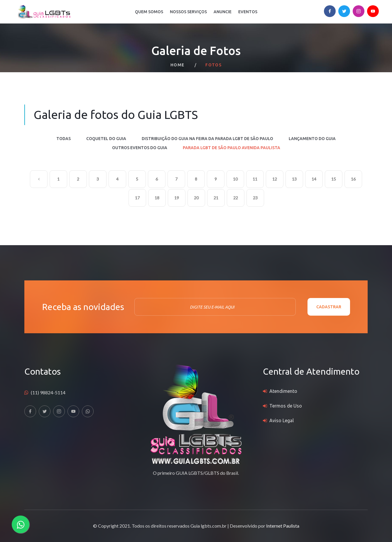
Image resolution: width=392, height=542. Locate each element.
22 (236, 198)
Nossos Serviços (188, 12)
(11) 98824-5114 (48, 392)
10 (235, 179)
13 (294, 179)
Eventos (248, 12)
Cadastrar (329, 307)
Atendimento (283, 391)
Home (178, 65)
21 (216, 198)
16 (353, 179)
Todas (64, 139)
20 (196, 198)
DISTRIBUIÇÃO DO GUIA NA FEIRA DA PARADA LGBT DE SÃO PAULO (207, 139)
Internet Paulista (283, 526)
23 (255, 198)
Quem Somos (149, 12)
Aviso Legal (282, 420)
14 (314, 179)
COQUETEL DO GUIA (106, 139)
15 (334, 179)
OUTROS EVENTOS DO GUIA (140, 148)
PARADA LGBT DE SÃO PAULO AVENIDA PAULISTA (232, 148)
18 (157, 198)
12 (275, 179)
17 (137, 198)
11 (255, 179)
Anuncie (223, 12)
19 (177, 198)
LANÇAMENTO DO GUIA (312, 139)
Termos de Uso (286, 406)
